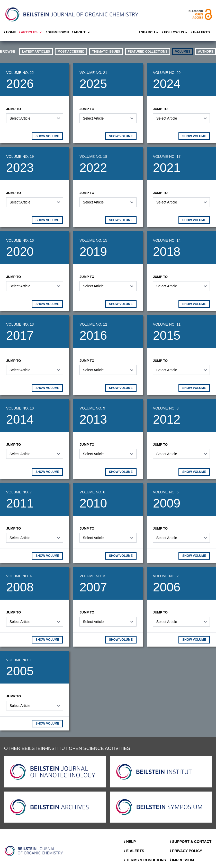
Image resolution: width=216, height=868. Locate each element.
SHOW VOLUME (47, 136)
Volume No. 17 (167, 157)
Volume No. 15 (93, 240)
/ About (81, 32)
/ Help (130, 842)
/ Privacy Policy (186, 851)
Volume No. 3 (92, 576)
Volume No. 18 (93, 157)
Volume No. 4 (19, 576)
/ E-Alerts (201, 32)
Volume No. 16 (20, 240)
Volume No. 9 (92, 408)
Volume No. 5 (166, 492)
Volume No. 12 (93, 324)
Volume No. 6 (92, 492)
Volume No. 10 (20, 408)
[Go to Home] (34, 851)
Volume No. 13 (20, 324)
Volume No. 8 (166, 408)
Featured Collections (148, 52)
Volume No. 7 (19, 492)
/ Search (149, 32)
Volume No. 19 (20, 157)
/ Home (10, 32)
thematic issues (106, 52)
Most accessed (71, 52)
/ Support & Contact (191, 842)
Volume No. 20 (167, 73)
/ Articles (31, 32)
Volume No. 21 (93, 73)
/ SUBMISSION (57, 32)
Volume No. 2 (166, 576)
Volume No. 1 (19, 660)
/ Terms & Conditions (145, 860)
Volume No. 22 (20, 73)
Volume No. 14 (167, 240)
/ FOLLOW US (175, 32)
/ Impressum (182, 860)
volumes (183, 52)
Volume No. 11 (167, 324)
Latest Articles (36, 52)
